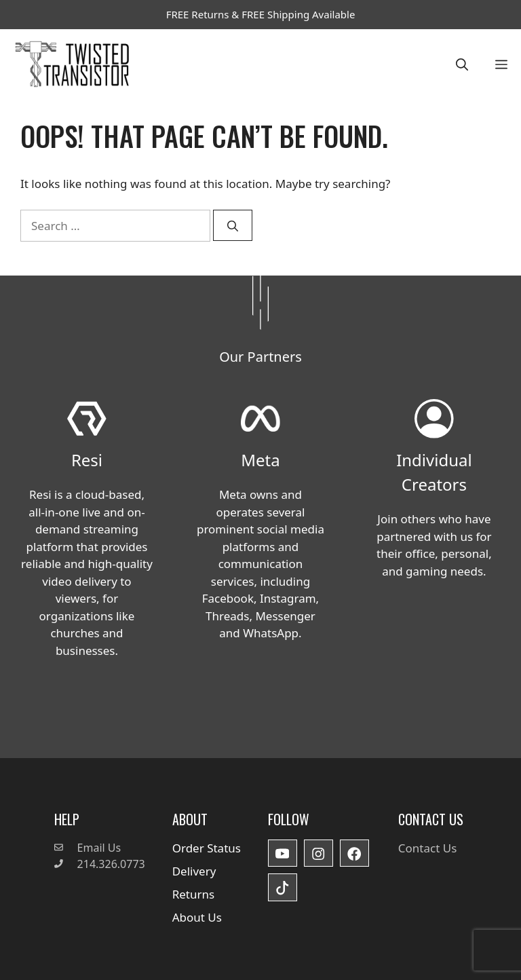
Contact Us (428, 848)
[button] (462, 64)
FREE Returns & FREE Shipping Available (261, 14)
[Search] (233, 225)
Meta (260, 460)
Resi (87, 460)
